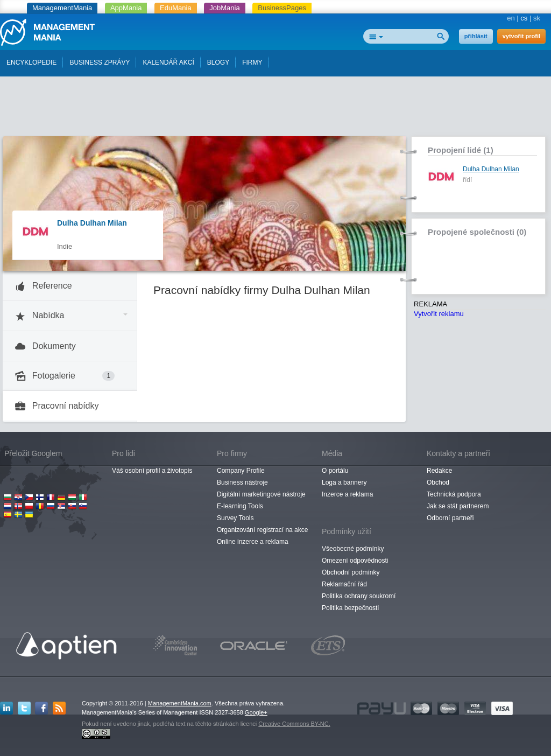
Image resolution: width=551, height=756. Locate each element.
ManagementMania (62, 8)
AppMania (126, 8)
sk (537, 18)
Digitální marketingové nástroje (261, 494)
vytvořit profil (521, 36)
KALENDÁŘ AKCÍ (168, 62)
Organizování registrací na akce (262, 530)
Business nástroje (242, 482)
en (511, 18)
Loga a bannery (344, 482)
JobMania (224, 8)
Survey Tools (235, 518)
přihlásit (476, 36)
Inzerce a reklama (347, 494)
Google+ (256, 712)
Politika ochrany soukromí (359, 596)
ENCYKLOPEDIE (31, 62)
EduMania (176, 8)
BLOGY (218, 62)
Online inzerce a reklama (253, 542)
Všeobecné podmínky (353, 549)
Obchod (438, 482)
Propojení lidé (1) (461, 150)
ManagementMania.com (180, 703)
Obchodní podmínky (351, 572)
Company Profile (241, 471)
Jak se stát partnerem (458, 506)
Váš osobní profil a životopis (152, 471)
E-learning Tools (240, 506)
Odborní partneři (450, 518)
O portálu (335, 471)
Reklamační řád (344, 584)
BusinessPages (282, 8)
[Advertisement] (275, 109)
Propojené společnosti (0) (477, 232)
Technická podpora (454, 494)
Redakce (439, 471)
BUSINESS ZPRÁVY (100, 62)
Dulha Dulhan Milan (92, 223)
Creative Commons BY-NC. (294, 724)
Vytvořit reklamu (439, 314)
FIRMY (252, 62)
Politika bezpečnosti (350, 608)
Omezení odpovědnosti (355, 561)
